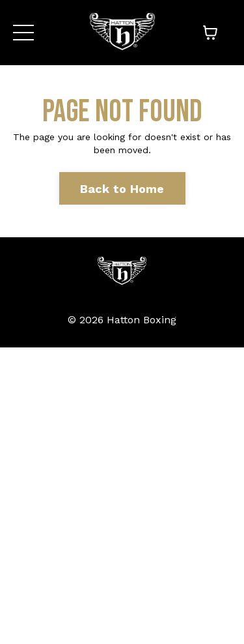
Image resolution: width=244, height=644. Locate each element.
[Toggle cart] (210, 33)
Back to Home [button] (122, 189)
